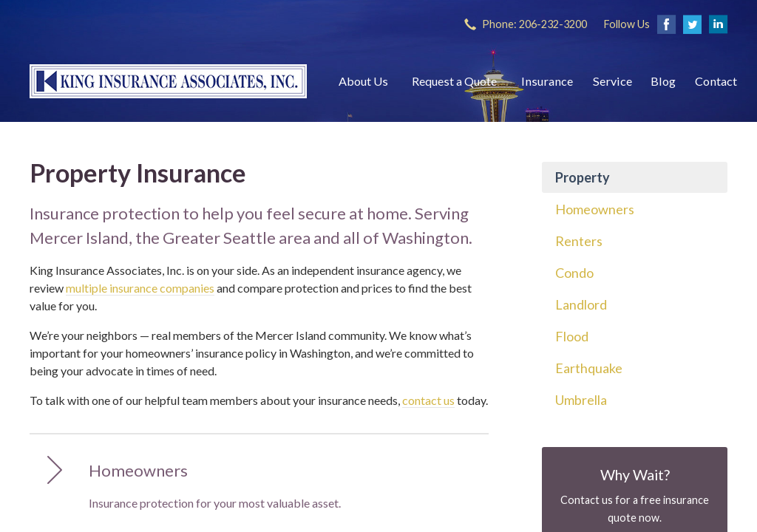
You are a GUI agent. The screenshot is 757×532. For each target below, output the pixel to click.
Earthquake (589, 368)
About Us (363, 81)
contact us (428, 400)
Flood (572, 336)
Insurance (547, 81)
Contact (716, 81)
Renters (579, 241)
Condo (574, 273)
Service (612, 81)
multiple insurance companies (140, 288)
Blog (663, 81)
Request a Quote (454, 81)
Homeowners (595, 209)
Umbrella (581, 400)
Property (583, 177)
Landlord (581, 304)
